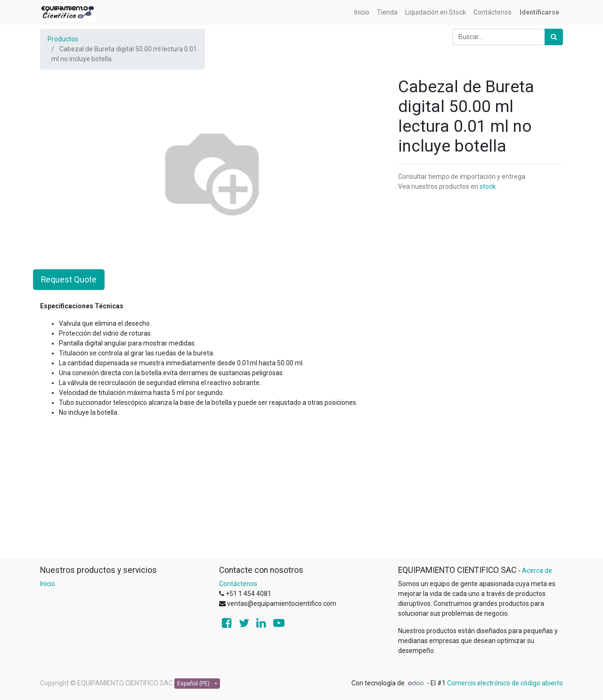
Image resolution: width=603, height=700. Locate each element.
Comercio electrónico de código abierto (505, 683)
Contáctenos (238, 584)
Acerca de (537, 571)
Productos (63, 39)
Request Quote (69, 280)
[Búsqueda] (554, 37)
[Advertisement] (301, 491)
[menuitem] (362, 12)
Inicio (48, 584)
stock (488, 186)
